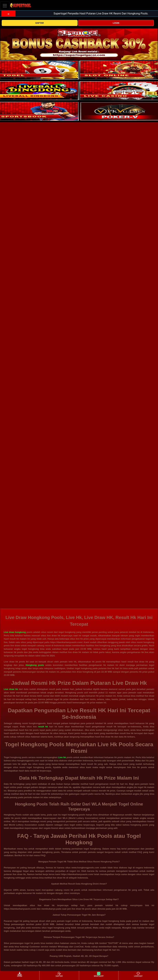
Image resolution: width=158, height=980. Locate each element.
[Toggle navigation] (5, 6)
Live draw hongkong (15, 632)
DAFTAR (40, 23)
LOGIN (116, 23)
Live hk (62, 757)
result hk (43, 727)
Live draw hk (11, 689)
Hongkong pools (35, 665)
